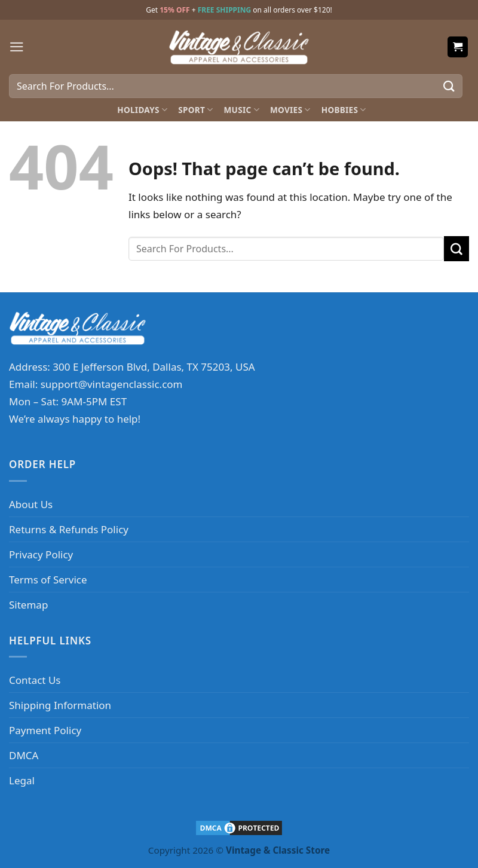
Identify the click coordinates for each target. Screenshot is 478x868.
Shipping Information (60, 705)
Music (242, 110)
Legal (22, 780)
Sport (195, 110)
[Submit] (449, 86)
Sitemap (28, 605)
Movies (290, 110)
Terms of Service (48, 580)
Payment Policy (45, 730)
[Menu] (17, 47)
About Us (31, 504)
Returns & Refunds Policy (69, 529)
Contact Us (35, 680)
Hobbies (344, 110)
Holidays (142, 110)
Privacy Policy (41, 554)
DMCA (24, 755)
